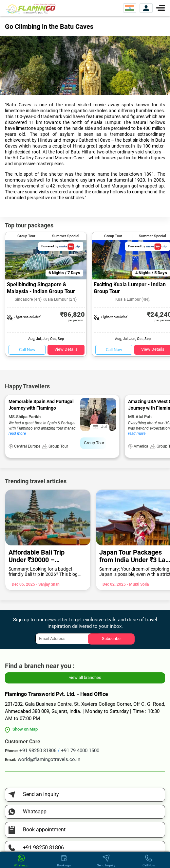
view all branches (85, 677)
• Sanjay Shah (47, 584)
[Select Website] (130, 8)
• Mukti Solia (137, 584)
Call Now (27, 350)
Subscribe (111, 638)
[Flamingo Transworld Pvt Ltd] (31, 8)
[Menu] (161, 7)
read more (17, 434)
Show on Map (25, 729)
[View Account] (146, 8)
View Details (66, 349)
